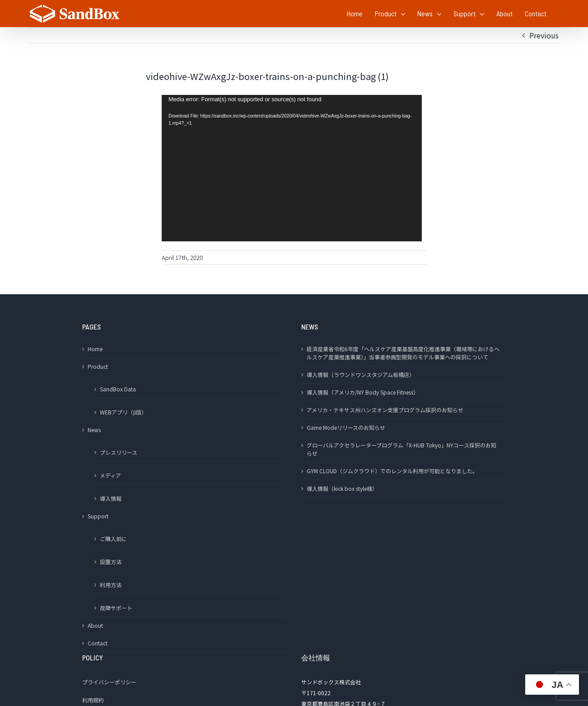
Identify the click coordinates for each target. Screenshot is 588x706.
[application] (292, 168)
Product (98, 366)
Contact (98, 643)
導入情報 (111, 498)
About (95, 625)
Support (98, 516)
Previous (544, 35)
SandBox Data (118, 389)
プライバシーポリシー (109, 682)
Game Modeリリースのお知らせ (346, 427)
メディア (110, 475)
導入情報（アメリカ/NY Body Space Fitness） (363, 392)
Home (95, 349)
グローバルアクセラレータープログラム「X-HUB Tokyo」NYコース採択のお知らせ (401, 449)
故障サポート (116, 608)
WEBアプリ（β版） (123, 412)
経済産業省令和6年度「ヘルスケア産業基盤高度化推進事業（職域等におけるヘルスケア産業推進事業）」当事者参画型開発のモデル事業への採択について (403, 353)
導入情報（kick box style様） (342, 488)
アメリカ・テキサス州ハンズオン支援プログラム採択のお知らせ (385, 410)
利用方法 (111, 585)
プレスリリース (119, 452)
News (94, 430)
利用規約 (93, 700)
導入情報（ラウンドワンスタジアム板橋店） (361, 374)
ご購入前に (113, 539)
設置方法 (111, 562)
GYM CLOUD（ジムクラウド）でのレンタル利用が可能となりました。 (392, 471)
